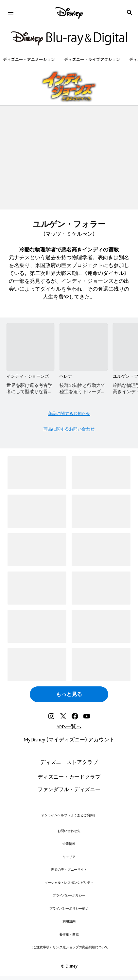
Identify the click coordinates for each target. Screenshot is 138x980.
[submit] (129, 12)
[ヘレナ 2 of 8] (83, 347)
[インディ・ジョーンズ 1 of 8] (30, 347)
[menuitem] (11, 12)
